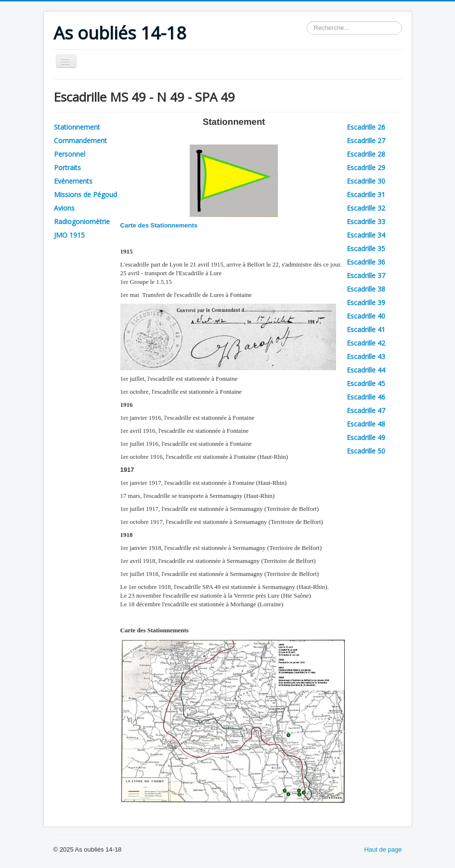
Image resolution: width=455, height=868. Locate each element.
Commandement (80, 140)
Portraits (67, 167)
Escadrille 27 (366, 140)
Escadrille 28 (366, 154)
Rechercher (307, 21)
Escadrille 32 (366, 208)
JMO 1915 (69, 235)
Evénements (73, 181)
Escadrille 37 (366, 275)
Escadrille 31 (366, 194)
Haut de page (383, 849)
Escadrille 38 (366, 289)
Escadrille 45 (366, 383)
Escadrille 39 (366, 302)
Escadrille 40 (366, 316)
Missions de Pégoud (85, 194)
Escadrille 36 (366, 262)
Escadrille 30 (366, 181)
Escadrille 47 (366, 410)
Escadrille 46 (366, 397)
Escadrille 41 (366, 329)
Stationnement (77, 127)
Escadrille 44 (366, 370)
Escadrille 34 (366, 235)
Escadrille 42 (366, 343)
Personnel (70, 154)
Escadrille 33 (366, 221)
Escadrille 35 (366, 248)
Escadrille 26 (366, 127)
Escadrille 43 (366, 356)
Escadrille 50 (366, 451)
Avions (64, 208)
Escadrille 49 (366, 437)
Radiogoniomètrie (82, 221)
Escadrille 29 (366, 167)
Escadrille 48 (366, 424)
